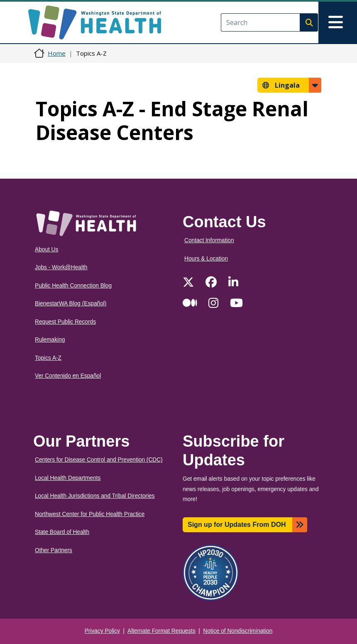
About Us (46, 249)
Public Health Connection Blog (73, 286)
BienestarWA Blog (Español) (71, 304)
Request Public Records (65, 322)
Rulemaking (50, 340)
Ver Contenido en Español (68, 376)
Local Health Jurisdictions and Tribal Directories (95, 496)
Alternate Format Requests (161, 631)
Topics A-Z (48, 358)
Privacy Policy (102, 631)
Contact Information (209, 240)
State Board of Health (62, 532)
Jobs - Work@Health (61, 267)
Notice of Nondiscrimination (238, 631)
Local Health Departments (68, 478)
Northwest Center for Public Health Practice (90, 514)
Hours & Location (206, 259)
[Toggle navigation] (338, 22)
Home (57, 53)
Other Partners (54, 550)
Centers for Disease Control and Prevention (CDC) (99, 460)
